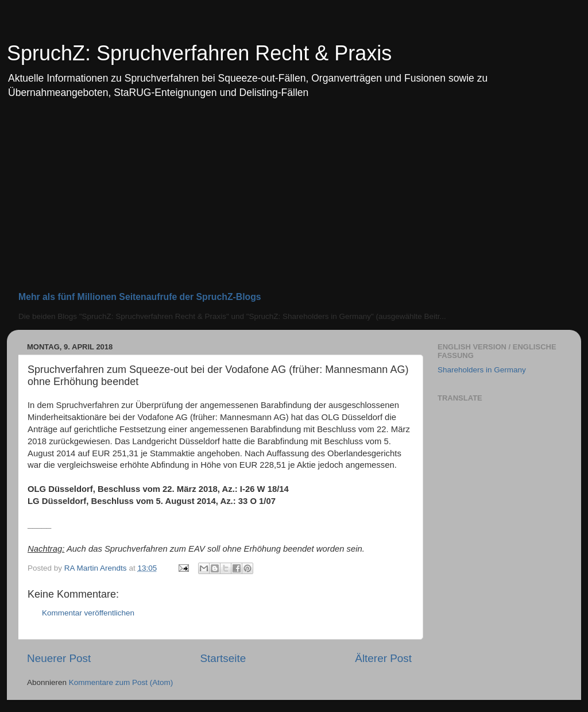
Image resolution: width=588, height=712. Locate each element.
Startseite (223, 658)
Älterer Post (383, 658)
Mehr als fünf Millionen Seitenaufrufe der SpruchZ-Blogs (140, 297)
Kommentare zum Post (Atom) (121, 682)
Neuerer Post (59, 658)
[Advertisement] (294, 200)
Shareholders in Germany (482, 370)
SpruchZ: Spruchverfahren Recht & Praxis (199, 53)
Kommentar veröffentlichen (88, 613)
